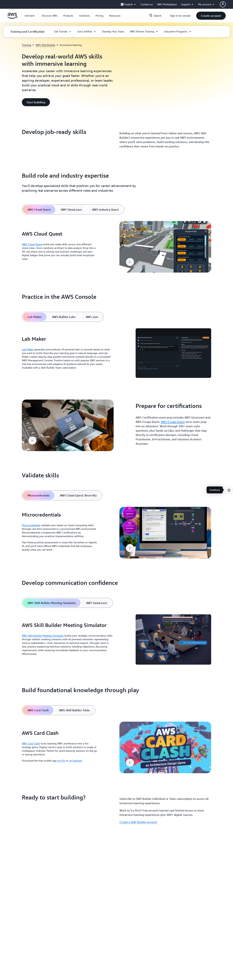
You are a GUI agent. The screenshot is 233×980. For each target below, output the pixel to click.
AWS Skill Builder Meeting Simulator (43, 636)
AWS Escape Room (173, 422)
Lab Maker (28, 349)
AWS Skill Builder (45, 45)
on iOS (61, 761)
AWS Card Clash (31, 743)
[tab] (39, 210)
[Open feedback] (229, 490)
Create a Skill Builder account (138, 822)
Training (26, 45)
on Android (75, 761)
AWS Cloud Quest (32, 244)
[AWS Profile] (223, 4)
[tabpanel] (116, 247)
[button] (50, 16)
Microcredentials (31, 525)
